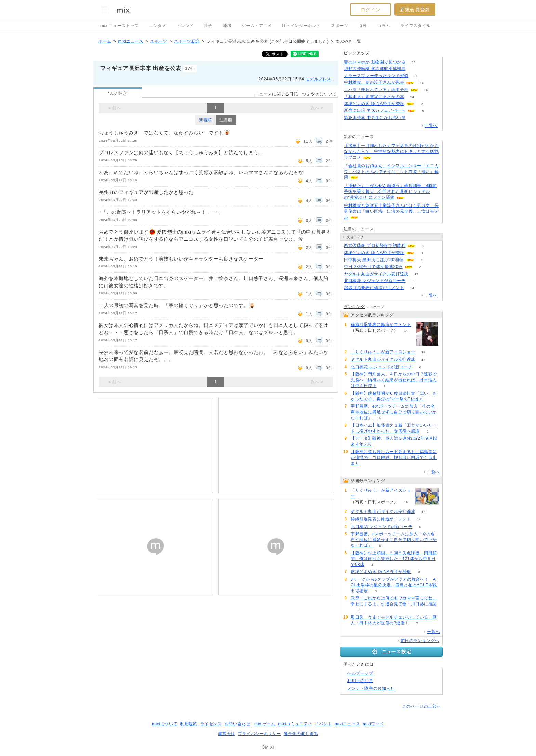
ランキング (354, 307)
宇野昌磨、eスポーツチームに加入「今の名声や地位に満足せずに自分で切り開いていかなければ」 (394, 412)
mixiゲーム (265, 724)
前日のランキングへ (420, 641)
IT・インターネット (301, 26)
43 (422, 83)
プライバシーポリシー (259, 734)
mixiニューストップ (120, 26)
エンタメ (158, 26)
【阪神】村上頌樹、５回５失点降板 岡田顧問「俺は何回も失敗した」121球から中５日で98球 (394, 559)
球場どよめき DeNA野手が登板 (374, 104)
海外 (363, 26)
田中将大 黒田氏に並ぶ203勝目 (374, 260)
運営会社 (226, 734)
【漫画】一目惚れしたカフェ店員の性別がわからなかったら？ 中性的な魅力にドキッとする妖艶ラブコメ (391, 151)
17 (416, 274)
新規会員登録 (415, 10)
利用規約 (189, 724)
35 (413, 62)
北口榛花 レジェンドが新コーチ (375, 281)
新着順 (205, 120)
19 (423, 352)
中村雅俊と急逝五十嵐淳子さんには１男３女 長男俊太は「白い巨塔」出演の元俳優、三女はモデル (391, 211)
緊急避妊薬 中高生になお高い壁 (375, 118)
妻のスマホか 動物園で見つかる (375, 62)
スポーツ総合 (187, 41)
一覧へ (431, 125)
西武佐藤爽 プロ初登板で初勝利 (375, 246)
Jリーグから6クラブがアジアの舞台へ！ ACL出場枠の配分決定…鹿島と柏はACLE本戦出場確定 (394, 585)
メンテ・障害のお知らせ (371, 688)
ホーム (105, 41)
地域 (227, 26)
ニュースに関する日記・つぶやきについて (296, 94)
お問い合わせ (238, 724)
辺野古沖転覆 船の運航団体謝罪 (375, 69)
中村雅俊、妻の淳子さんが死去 (374, 82)
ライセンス (211, 724)
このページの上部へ (422, 706)
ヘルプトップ (360, 673)
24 (412, 97)
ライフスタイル (415, 26)
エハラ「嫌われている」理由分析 (376, 90)
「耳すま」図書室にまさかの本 (374, 97)
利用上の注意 (360, 681)
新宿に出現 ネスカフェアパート (375, 110)
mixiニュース (131, 41)
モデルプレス (318, 79)
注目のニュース (359, 229)
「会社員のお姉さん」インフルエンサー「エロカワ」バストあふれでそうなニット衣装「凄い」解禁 (391, 172)
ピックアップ (357, 53)
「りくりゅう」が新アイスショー (383, 352)
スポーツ (339, 26)
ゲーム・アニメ (257, 26)
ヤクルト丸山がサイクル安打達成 (376, 274)
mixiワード (373, 724)
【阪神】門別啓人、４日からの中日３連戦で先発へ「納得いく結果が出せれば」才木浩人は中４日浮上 (394, 380)
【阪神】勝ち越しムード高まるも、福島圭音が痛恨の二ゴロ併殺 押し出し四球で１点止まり (394, 457)
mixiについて (165, 724)
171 (413, 69)
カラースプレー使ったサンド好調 (376, 76)
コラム (384, 26)
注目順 (226, 120)
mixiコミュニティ (295, 724)
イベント (323, 724)
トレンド (185, 26)
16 (426, 90)
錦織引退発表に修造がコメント (374, 288)
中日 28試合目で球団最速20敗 (373, 267)
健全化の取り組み (301, 734)
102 (413, 118)
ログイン (371, 10)
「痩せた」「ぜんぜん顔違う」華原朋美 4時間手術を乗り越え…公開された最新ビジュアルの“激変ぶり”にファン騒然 (390, 191)
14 (412, 288)
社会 (208, 26)
